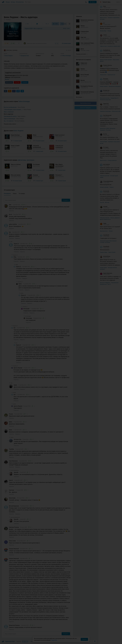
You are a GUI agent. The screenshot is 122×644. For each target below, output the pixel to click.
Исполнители (20, 2)
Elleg (15, 257)
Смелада (104, 207)
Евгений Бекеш (105, 256)
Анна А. (11, 480)
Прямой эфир (106, 2)
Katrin (20, 284)
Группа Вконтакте (85, 103)
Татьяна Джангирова (106, 181)
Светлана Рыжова (14, 527)
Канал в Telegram (86, 108)
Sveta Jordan (12, 541)
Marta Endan (12, 498)
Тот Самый (104, 147)
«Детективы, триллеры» (26, 160)
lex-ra (11, 214)
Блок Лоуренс (19, 131)
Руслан (11, 414)
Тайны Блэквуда (24, 101)
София (103, 223)
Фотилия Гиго (18, 439)
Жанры (8, 2)
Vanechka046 (105, 235)
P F (102, 23)
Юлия (103, 6)
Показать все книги (82, 54)
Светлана (12, 490)
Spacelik (16, 472)
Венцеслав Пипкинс (14, 625)
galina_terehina (13, 224)
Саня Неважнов (13, 461)
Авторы (13, 2)
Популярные (7, 194)
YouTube (17, 82)
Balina (11, 422)
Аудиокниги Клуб (8, 642)
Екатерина (104, 79)
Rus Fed (103, 134)
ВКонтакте (9, 82)
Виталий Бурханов (14, 506)
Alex (10, 205)
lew (10, 232)
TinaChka (12, 449)
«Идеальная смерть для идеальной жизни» (35, 43)
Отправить (66, 200)
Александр (29, 318)
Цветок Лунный (18, 368)
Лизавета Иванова (106, 65)
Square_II (16, 244)
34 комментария (66, 43)
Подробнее (54, 640)
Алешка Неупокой (14, 549)
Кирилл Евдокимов (106, 273)
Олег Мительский (106, 115)
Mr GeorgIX (26, 309)
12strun (103, 35)
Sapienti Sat (104, 104)
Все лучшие (80, 97)
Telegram (25, 82)
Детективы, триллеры (11, 50)
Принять (84, 639)
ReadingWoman (105, 50)
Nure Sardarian (105, 164)
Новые (15, 194)
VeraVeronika (105, 191)
